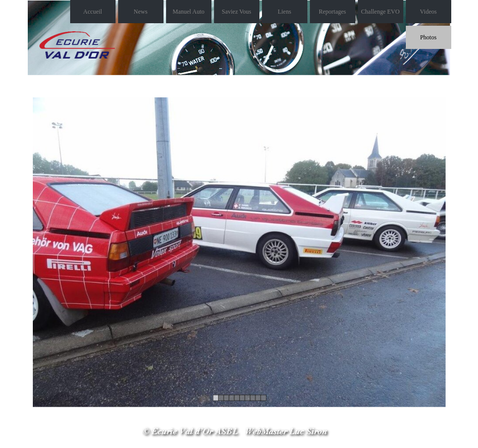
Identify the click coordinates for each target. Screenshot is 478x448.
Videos (428, 12)
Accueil (93, 12)
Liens (284, 12)
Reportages (333, 12)
